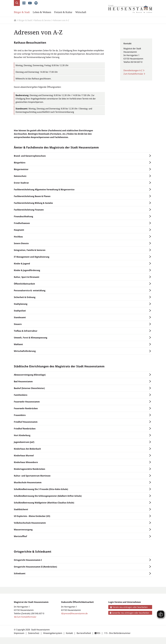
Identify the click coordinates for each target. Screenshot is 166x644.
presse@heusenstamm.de (76, 613)
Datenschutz (34, 633)
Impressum (19, 633)
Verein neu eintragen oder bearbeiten (129, 607)
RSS (97, 633)
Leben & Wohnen (42, 12)
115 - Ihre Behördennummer (117, 633)
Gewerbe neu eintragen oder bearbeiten (130, 613)
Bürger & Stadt (22, 12)
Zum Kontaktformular (133, 74)
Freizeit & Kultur (63, 12)
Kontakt (69, 633)
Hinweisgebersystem (53, 633)
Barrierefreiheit (84, 633)
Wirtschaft (81, 12)
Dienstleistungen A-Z (133, 70)
